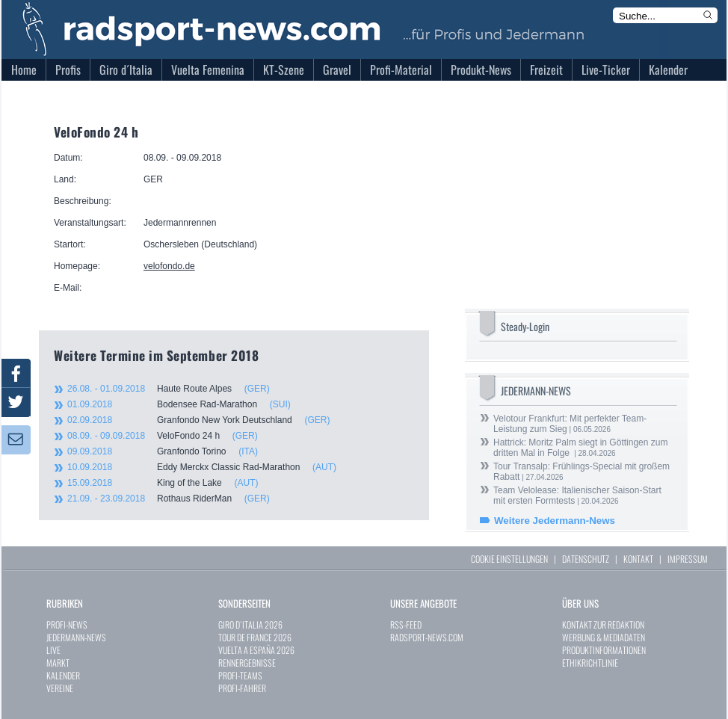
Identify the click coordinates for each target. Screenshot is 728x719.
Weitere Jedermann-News (555, 521)
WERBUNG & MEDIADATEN (604, 637)
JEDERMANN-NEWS (76, 637)
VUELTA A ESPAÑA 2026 (256, 650)
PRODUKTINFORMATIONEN (604, 650)
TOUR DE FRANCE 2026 (255, 637)
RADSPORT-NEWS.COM (427, 637)
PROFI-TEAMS (240, 675)
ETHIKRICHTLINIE (590, 663)
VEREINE (60, 688)
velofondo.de (169, 266)
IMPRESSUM (688, 559)
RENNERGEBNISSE (247, 663)
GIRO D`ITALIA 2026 (250, 624)
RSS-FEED (406, 624)
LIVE (53, 650)
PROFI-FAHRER (242, 688)
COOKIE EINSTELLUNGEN (509, 559)
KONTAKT (638, 559)
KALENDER (63, 675)
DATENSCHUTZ (586, 559)
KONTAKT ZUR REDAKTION (603, 624)
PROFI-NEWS (67, 624)
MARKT (58, 663)
